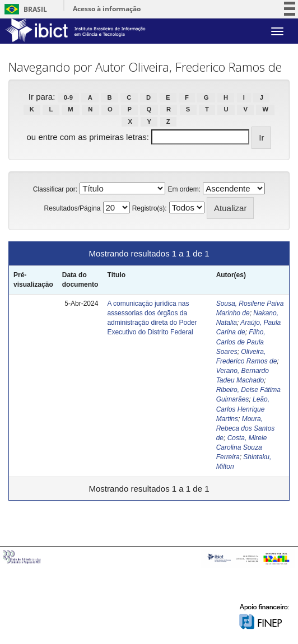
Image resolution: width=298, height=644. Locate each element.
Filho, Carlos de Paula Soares (241, 342)
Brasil (24, 9)
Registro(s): (150, 208)
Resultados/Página (73, 208)
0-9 (68, 97)
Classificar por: (55, 189)
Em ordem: (184, 189)
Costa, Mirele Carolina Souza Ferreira (242, 447)
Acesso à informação (107, 9)
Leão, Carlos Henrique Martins (243, 409)
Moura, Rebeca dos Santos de (246, 428)
